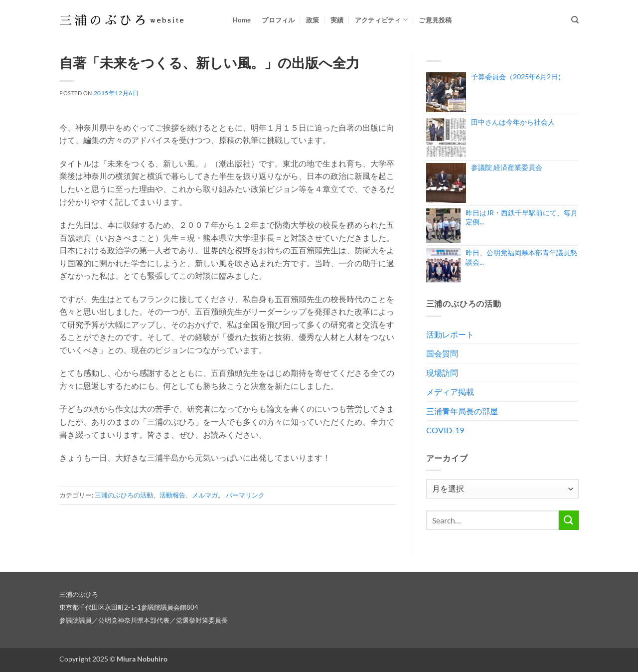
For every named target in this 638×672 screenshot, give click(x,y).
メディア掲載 (450, 392)
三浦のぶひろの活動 (124, 495)
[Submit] (569, 520)
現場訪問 (442, 373)
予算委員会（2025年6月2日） (518, 77)
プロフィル (278, 20)
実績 (337, 20)
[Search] (575, 20)
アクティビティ (381, 20)
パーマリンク (245, 495)
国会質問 (442, 353)
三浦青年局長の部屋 (462, 411)
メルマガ (205, 495)
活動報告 (172, 495)
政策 (313, 20)
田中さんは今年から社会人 (513, 122)
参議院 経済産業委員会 (507, 167)
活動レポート (450, 334)
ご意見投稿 (435, 20)
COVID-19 (445, 430)
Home (242, 20)
